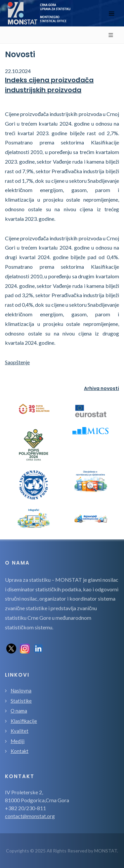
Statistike (21, 701)
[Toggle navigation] (111, 13)
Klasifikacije (24, 721)
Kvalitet (20, 731)
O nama (19, 711)
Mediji (18, 741)
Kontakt (20, 751)
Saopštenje (17, 362)
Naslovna (21, 690)
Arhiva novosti (102, 388)
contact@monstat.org (30, 816)
